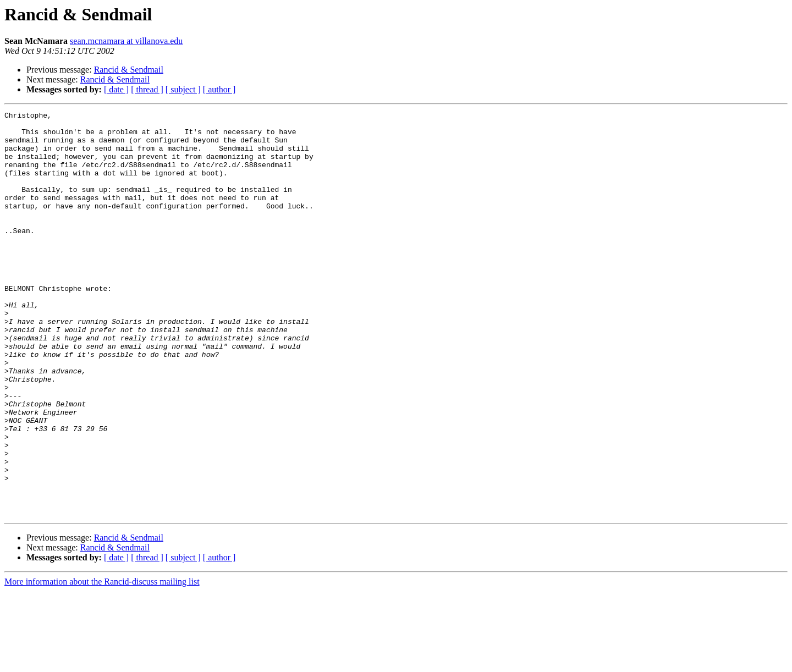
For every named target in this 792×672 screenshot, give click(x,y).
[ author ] (219, 89)
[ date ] (116, 89)
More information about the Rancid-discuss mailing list (102, 662)
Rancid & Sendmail (129, 70)
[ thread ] (147, 89)
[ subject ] (183, 89)
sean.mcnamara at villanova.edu (126, 41)
